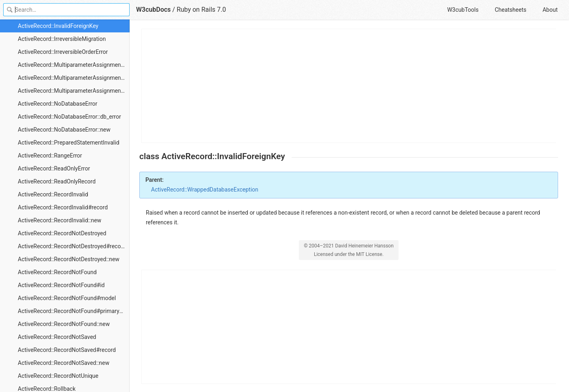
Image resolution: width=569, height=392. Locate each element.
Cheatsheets (511, 10)
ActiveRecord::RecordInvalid (53, 194)
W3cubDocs (153, 10)
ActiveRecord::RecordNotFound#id (61, 285)
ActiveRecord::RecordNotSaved (57, 337)
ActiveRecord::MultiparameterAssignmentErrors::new (74, 91)
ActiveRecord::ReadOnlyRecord (57, 181)
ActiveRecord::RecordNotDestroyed (62, 233)
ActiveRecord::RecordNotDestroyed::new (69, 259)
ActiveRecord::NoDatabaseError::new (64, 130)
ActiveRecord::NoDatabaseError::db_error (69, 117)
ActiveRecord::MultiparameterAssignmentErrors (74, 65)
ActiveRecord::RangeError (50, 156)
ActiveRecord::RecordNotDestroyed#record (72, 246)
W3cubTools (463, 10)
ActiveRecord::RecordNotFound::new (64, 324)
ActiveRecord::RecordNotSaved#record (67, 350)
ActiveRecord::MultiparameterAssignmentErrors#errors (74, 78)
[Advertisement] (349, 86)
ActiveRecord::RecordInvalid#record (63, 207)
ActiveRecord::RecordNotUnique (58, 376)
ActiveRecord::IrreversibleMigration (62, 39)
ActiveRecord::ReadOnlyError (54, 168)
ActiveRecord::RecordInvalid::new (60, 220)
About (550, 10)
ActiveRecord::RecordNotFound (57, 272)
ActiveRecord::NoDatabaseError (58, 104)
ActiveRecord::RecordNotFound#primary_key (74, 311)
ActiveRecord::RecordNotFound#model (67, 298)
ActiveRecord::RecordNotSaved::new (64, 363)
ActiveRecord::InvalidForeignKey (58, 26)
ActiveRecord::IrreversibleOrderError (63, 52)
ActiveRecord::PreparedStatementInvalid (69, 143)
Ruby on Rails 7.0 (201, 10)
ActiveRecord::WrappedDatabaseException (205, 190)
